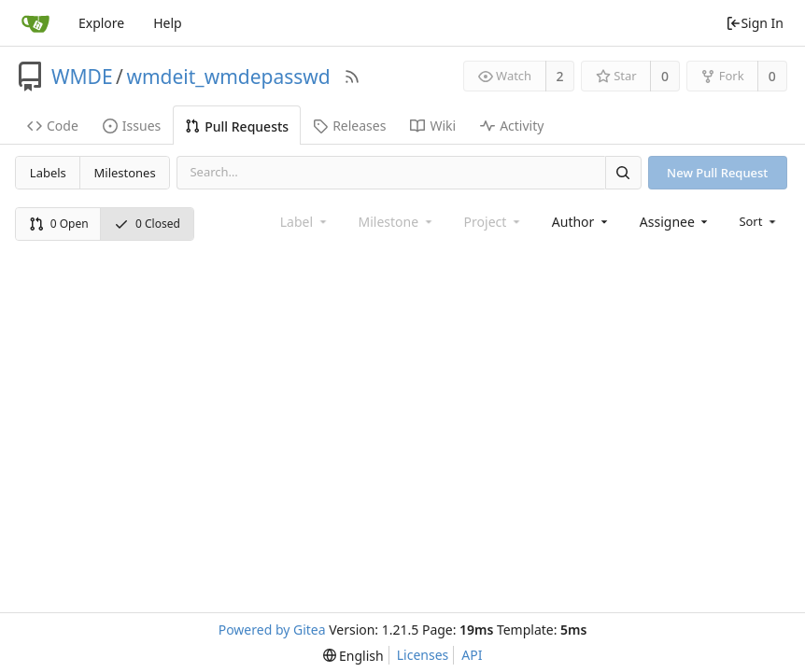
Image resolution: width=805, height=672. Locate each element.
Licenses (423, 655)
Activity (512, 126)
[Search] (623, 172)
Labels (48, 173)
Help (168, 23)
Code (53, 126)
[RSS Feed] (352, 77)
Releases (349, 126)
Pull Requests (237, 126)
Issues (132, 126)
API (472, 655)
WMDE (82, 77)
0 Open (59, 224)
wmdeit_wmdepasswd (228, 77)
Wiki (433, 126)
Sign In (755, 23)
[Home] (35, 23)
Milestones (125, 173)
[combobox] (581, 222)
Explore (101, 23)
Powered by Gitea (272, 630)
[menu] (759, 221)
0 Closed (147, 224)
